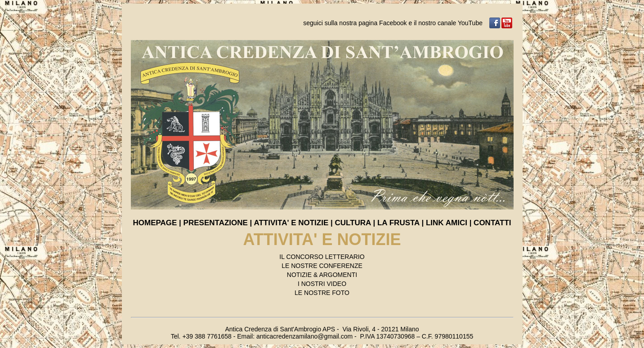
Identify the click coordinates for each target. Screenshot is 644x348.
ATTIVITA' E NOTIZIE (292, 223)
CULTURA (353, 223)
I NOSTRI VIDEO (322, 284)
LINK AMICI (447, 223)
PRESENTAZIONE (216, 223)
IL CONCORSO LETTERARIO (322, 257)
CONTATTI (492, 223)
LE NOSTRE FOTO (322, 293)
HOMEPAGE (155, 223)
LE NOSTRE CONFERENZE (322, 266)
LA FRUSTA (398, 223)
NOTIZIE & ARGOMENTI (322, 275)
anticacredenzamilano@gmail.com (304, 336)
